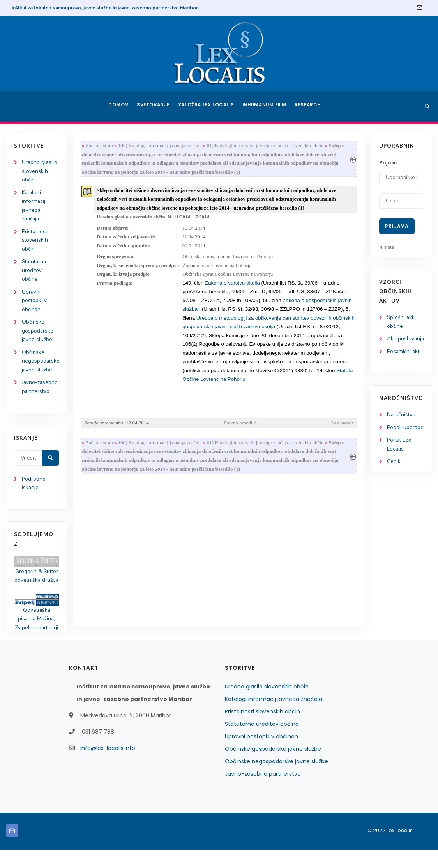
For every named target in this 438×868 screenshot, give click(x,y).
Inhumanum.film (265, 106)
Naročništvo (402, 425)
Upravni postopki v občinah (34, 304)
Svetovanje (154, 106)
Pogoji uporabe (405, 438)
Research (309, 106)
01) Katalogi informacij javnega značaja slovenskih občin (267, 146)
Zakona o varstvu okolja (234, 287)
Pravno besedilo (240, 430)
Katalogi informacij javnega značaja (274, 717)
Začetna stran (101, 146)
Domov (118, 106)
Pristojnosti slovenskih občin (35, 242)
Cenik (394, 473)
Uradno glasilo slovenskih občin (40, 172)
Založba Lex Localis (207, 106)
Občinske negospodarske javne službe (41, 367)
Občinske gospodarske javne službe (38, 335)
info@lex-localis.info (108, 766)
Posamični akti (404, 362)
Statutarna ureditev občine (35, 274)
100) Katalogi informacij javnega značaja (162, 146)
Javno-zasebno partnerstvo (263, 792)
